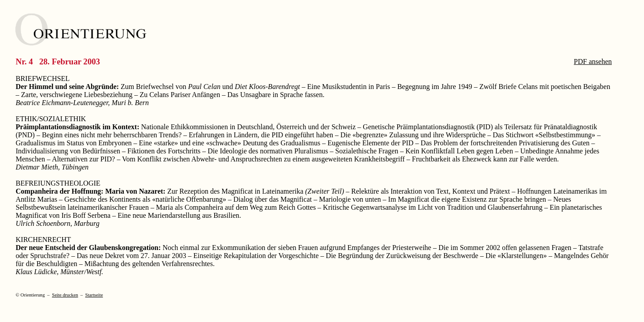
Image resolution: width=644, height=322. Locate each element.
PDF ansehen (593, 61)
